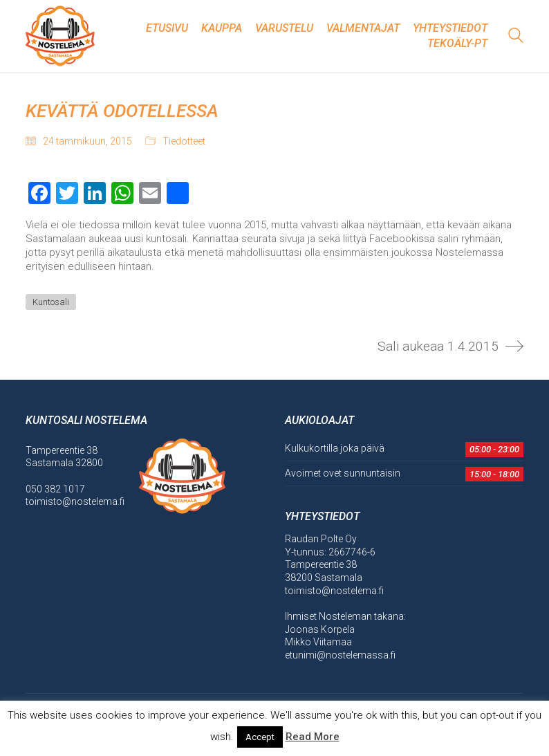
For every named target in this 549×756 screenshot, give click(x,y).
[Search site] (516, 37)
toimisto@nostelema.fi (75, 501)
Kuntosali (51, 302)
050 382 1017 (55, 489)
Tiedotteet (184, 141)
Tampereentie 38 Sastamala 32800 (64, 457)
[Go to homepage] (60, 36)
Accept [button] (260, 737)
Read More (313, 737)
